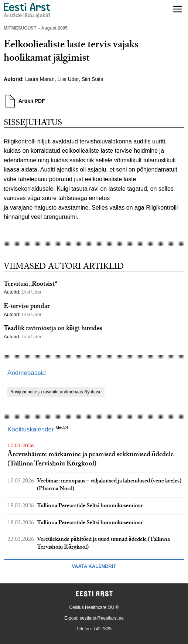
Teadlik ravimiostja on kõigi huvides (53, 329)
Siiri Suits (92, 79)
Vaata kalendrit (94, 566)
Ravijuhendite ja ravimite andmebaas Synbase (56, 392)
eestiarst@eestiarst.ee (102, 618)
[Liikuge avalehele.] (27, 11)
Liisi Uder (68, 79)
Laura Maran (40, 79)
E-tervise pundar (27, 307)
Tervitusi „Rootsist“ (30, 285)
